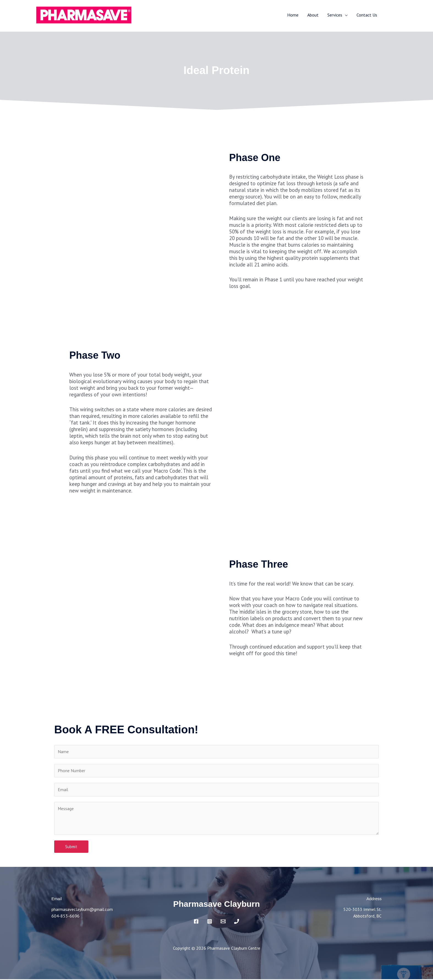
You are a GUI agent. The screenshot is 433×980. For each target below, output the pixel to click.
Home (293, 15)
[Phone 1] (237, 922)
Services (335, 15)
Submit (71, 847)
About (313, 15)
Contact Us (367, 15)
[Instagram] (210, 922)
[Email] (223, 922)
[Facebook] (196, 922)
